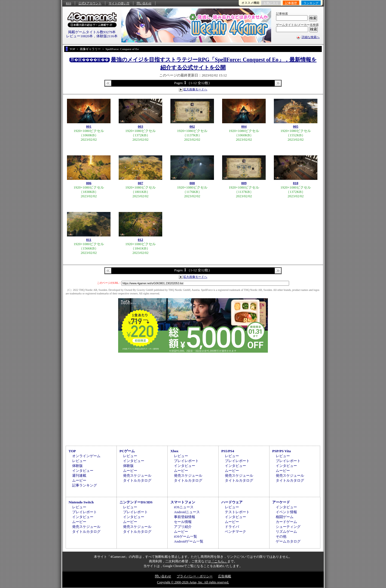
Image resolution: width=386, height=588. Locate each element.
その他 (281, 536)
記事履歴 (291, 3)
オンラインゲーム (86, 456)
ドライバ (232, 527)
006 (89, 183)
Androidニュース (187, 512)
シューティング (288, 527)
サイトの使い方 (119, 3)
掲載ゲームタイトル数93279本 (92, 32)
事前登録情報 (185, 517)
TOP (72, 451)
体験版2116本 (107, 36)
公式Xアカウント (90, 3)
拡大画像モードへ (195, 89)
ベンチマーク (235, 532)
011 (89, 240)
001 (89, 126)
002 (192, 126)
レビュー (79, 461)
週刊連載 (79, 475)
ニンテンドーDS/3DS (136, 502)
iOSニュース (184, 507)
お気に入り (271, 3)
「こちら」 (219, 561)
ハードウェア (232, 502)
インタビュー (83, 471)
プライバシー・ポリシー (195, 576)
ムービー (79, 480)
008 (192, 183)
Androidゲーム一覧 (189, 541)
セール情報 (183, 522)
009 (244, 183)
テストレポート (237, 512)
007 (140, 183)
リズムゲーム (286, 532)
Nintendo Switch (81, 502)
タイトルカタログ (137, 480)
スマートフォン (183, 502)
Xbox (174, 451)
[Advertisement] (193, 398)
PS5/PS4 (228, 451)
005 (296, 126)
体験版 (77, 466)
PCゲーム (127, 451)
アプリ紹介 (183, 527)
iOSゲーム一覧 (186, 536)
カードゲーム (286, 522)
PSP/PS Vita (281, 451)
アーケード (281, 502)
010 (296, 183)
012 (140, 240)
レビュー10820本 (79, 36)
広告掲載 (225, 576)
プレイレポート (186, 461)
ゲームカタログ (288, 541)
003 (140, 126)
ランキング (311, 3)
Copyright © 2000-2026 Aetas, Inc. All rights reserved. (193, 582)
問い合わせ (144, 3)
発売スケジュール (137, 475)
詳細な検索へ (311, 37)
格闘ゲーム (285, 517)
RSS (69, 3)
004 (244, 126)
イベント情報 (286, 512)
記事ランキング (85, 485)
